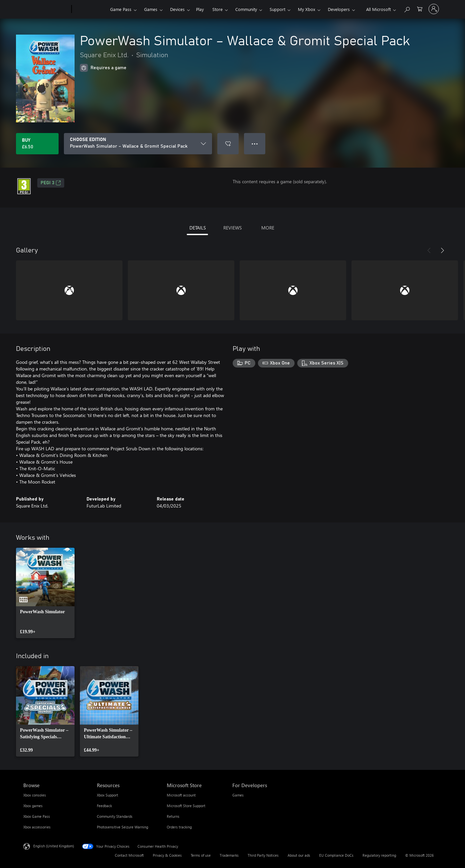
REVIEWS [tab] (232, 228)
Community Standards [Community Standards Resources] (115, 816)
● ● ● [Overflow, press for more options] (255, 144)
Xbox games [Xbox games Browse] (33, 806)
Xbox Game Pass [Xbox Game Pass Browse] (37, 816)
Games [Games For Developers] (238, 795)
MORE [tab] (268, 228)
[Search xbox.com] (407, 8)
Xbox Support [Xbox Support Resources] (108, 795)
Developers (339, 9)
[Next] (442, 250)
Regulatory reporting (379, 855)
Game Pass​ (121, 9)
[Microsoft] (46, 9)
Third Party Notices (263, 855)
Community (246, 9)
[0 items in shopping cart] (420, 8)
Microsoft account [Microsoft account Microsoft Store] (181, 795)
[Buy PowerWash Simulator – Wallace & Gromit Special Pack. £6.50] (37, 144)
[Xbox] (90, 9)
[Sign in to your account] (434, 9)
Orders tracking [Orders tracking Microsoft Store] (179, 827)
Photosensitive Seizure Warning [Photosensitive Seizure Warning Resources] (122, 827)
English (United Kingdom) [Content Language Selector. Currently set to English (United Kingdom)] (54, 846)
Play (200, 9)
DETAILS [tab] (198, 228)
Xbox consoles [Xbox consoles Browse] (35, 795)
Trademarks (229, 855)
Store (218, 9)
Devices (177, 9)
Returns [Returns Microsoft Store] (173, 816)
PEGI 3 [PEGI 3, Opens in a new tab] (51, 183)
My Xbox (307, 9)
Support (277, 9)
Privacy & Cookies (167, 855)
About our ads (299, 855)
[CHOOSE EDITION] (138, 144)
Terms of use (201, 855)
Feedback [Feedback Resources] (104, 806)
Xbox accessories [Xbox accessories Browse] (37, 827)
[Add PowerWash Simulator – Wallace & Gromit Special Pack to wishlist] (228, 144)
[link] (45, 593)
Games (151, 9)
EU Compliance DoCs (336, 855)
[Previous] (429, 250)
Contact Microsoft (129, 855)
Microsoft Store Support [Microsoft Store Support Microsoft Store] (186, 806)
